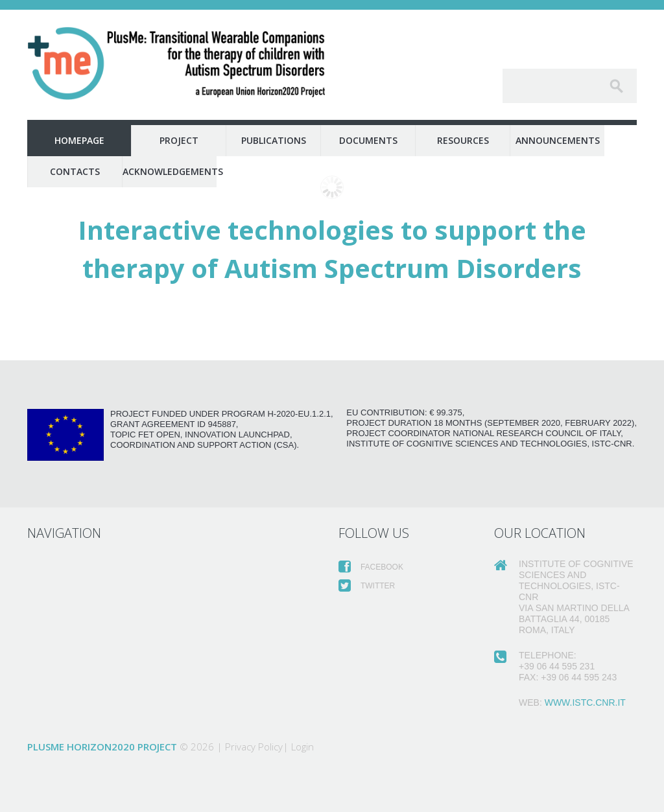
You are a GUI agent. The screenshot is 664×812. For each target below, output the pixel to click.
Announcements (558, 140)
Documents (368, 140)
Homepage (79, 140)
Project (179, 140)
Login (302, 747)
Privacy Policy (254, 747)
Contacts (75, 171)
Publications (274, 140)
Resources (463, 140)
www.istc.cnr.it (585, 702)
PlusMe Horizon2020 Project (102, 747)
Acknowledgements (170, 171)
